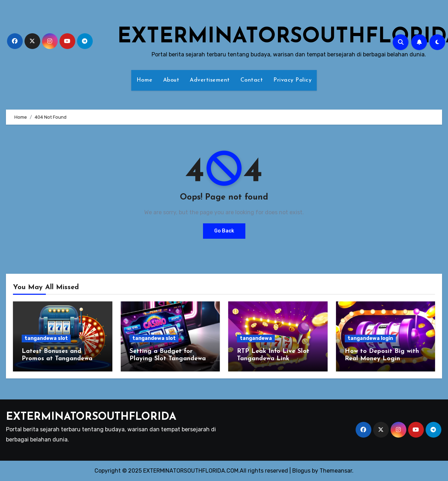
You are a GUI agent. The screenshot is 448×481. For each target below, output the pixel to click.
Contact (252, 80)
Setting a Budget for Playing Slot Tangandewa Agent (168, 359)
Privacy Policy (292, 80)
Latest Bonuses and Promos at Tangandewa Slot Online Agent (57, 359)
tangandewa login (370, 338)
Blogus (301, 471)
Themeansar (336, 471)
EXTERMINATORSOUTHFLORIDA (91, 417)
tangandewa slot (46, 338)
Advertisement (210, 80)
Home (145, 80)
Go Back (224, 231)
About (171, 80)
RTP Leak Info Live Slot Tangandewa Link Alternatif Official (273, 359)
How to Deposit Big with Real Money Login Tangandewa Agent (382, 359)
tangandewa (256, 338)
